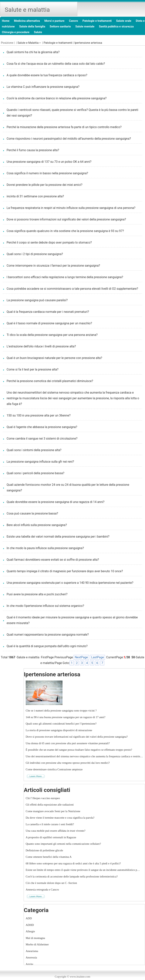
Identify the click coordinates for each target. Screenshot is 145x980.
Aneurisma (32, 951)
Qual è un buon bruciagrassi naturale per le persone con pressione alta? (54, 358)
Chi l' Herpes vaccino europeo (43, 798)
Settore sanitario (60, 26)
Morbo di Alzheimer (37, 944)
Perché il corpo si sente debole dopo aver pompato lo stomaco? (49, 242)
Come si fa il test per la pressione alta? (32, 369)
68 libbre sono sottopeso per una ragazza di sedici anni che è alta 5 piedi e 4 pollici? (73, 863)
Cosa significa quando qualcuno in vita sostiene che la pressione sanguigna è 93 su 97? (65, 231)
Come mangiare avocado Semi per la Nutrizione (53, 811)
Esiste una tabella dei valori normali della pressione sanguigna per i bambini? (58, 537)
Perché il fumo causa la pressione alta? (33, 150)
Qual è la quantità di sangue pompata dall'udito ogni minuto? (47, 646)
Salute (38, 32)
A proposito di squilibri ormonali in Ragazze (51, 837)
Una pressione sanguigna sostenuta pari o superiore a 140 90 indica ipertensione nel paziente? (70, 583)
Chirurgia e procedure (16, 32)
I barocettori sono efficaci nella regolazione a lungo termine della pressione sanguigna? (65, 277)
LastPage (98, 657)
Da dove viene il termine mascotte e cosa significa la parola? (60, 818)
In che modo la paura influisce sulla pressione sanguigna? (45, 548)
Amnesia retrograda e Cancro (42, 890)
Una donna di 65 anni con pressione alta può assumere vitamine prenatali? (68, 743)
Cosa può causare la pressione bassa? (32, 513)
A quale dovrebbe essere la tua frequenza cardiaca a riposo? (47, 75)
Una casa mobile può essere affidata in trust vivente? (56, 831)
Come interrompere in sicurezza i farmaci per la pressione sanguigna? (53, 266)
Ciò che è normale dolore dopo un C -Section (51, 883)
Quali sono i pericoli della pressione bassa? (35, 473)
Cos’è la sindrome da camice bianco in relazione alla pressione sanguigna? (57, 98)
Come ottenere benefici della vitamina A (49, 857)
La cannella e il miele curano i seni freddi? (50, 824)
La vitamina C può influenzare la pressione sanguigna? (43, 87)
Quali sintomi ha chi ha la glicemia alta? (33, 52)
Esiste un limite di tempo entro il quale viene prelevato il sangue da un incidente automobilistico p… (83, 870)
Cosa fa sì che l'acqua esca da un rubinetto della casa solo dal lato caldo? (56, 64)
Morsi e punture (54, 21)
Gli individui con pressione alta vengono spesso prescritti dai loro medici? (68, 763)
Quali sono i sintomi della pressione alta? (34, 450)
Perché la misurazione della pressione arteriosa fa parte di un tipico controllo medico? (64, 127)
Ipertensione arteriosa (88, 43)
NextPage (81, 657)
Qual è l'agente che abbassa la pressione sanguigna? (42, 427)
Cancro (73, 21)
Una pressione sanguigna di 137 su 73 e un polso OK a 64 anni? (49, 162)
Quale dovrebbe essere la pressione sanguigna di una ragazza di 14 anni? (56, 502)
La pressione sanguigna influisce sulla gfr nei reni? (40, 462)
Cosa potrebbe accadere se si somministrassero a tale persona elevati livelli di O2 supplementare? (72, 289)
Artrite (29, 964)
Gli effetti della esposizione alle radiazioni (50, 805)
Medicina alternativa (27, 21)
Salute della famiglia (32, 26)
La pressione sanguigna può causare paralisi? (37, 300)
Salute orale (124, 21)
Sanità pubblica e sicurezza (116, 26)
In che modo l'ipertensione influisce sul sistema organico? (45, 606)
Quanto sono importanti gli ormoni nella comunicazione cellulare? (63, 844)
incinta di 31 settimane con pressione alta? (35, 196)
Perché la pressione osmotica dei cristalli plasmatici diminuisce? (50, 381)
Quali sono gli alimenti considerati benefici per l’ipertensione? (61, 724)
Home (6, 21)
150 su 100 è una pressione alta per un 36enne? (39, 415)
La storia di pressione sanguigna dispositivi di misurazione (59, 730)
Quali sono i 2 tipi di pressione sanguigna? (35, 254)
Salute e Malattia (28, 43)
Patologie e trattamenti (97, 21)
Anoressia (31, 957)
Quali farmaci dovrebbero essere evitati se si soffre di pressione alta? (53, 560)
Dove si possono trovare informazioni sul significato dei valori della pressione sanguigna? (66, 219)
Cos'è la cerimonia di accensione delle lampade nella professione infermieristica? (72, 876)
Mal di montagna (35, 938)
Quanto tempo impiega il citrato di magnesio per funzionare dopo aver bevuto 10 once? (65, 571)
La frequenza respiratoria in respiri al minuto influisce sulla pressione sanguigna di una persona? (71, 208)
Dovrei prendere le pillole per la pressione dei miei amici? (44, 185)
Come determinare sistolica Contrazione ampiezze (54, 769)
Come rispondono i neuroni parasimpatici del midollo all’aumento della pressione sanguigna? (69, 139)
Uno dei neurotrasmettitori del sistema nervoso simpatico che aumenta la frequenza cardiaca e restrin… (84, 756)
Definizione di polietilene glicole (44, 850)
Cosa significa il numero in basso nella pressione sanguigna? (47, 173)
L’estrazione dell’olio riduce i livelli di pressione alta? (41, 346)
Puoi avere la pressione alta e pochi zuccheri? (37, 594)
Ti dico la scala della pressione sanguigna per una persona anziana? (52, 335)
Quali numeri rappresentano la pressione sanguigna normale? (48, 635)
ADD (29, 918)
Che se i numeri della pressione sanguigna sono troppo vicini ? (61, 711)
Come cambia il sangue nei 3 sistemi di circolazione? (42, 439)
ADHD (30, 925)
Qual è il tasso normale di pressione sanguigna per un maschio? (49, 323)
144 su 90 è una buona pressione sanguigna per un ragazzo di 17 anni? (66, 717)
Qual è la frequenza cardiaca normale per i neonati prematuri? (48, 312)
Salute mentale (85, 26)
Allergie (30, 931)
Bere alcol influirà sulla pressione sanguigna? (37, 525)
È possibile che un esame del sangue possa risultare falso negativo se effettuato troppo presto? (79, 750)
